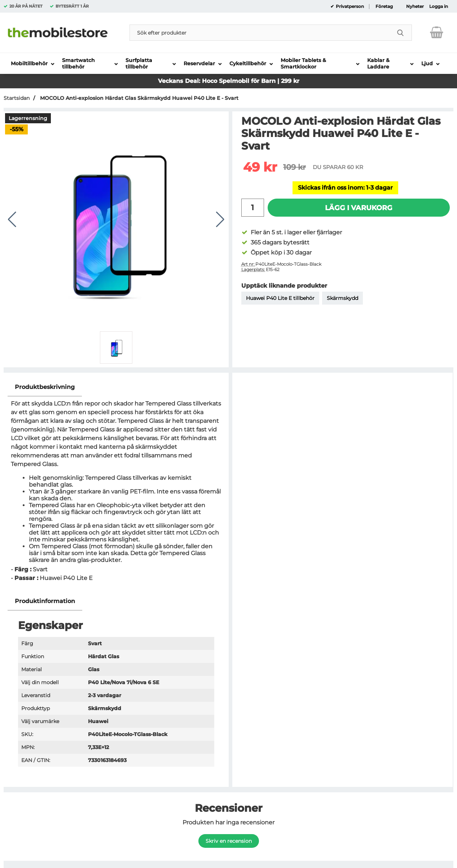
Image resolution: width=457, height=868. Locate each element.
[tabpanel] (116, 485)
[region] (116, 387)
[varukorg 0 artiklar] (437, 32)
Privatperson (349, 6)
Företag (384, 6)
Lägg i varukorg (359, 208)
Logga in (439, 6)
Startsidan (17, 98)
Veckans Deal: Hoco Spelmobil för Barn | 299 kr (229, 81)
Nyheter (415, 6)
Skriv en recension (229, 841)
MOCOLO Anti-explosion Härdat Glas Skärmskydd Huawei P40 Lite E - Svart (139, 98)
